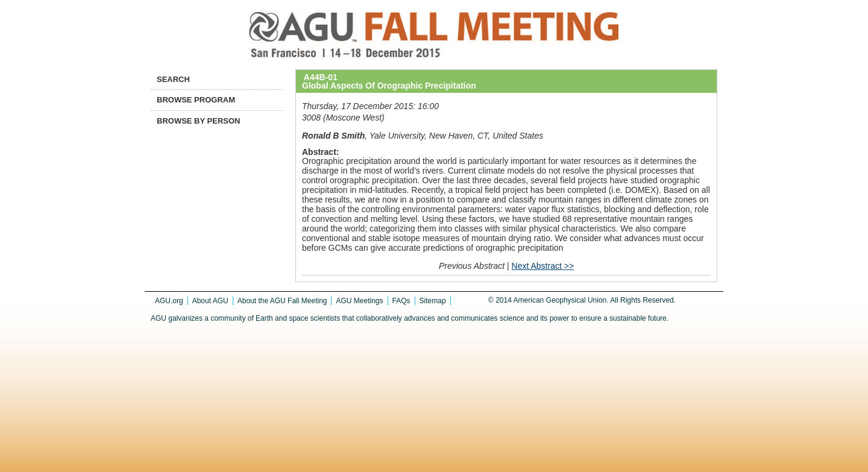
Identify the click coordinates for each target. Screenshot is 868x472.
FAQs (401, 301)
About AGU (210, 301)
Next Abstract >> (543, 266)
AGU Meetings (359, 301)
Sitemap (433, 301)
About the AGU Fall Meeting (282, 301)
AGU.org (169, 301)
